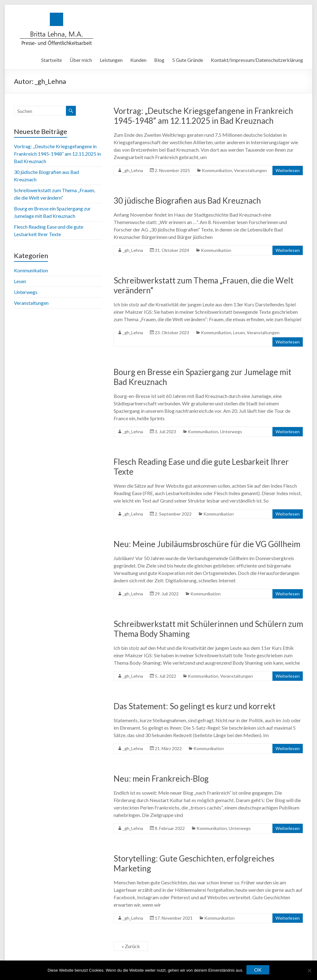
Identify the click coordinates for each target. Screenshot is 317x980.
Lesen (239, 332)
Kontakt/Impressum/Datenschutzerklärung (257, 60)
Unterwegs (231, 432)
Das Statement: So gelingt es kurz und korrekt (195, 706)
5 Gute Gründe (188, 60)
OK (258, 970)
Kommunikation (217, 170)
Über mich (81, 60)
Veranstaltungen (250, 170)
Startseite (52, 60)
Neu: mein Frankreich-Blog (161, 779)
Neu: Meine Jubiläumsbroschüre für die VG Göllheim (207, 544)
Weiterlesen (288, 170)
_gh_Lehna (133, 170)
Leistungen (111, 60)
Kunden (138, 60)
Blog (159, 60)
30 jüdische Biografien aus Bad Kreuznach (187, 201)
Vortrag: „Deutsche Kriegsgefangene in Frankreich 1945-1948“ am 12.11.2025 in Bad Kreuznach (203, 116)
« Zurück (131, 946)
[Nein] (309, 970)
